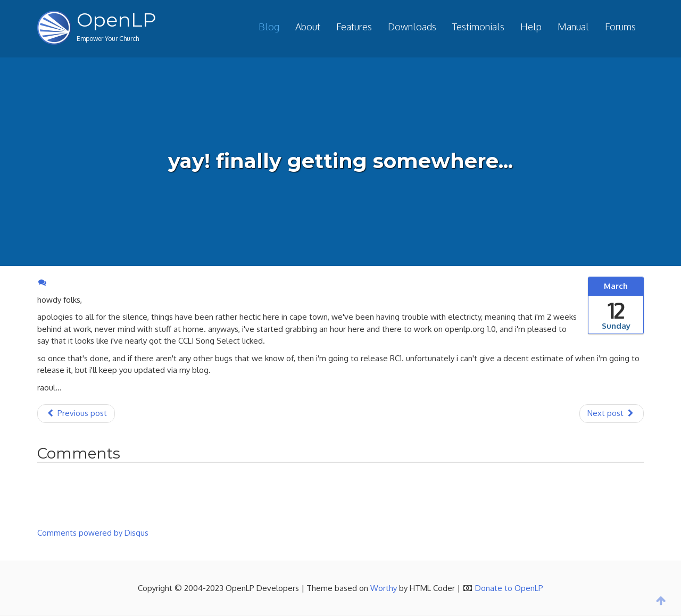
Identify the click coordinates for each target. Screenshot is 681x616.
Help (531, 27)
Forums (620, 27)
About (308, 27)
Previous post (76, 413)
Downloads (412, 27)
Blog (269, 27)
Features (354, 27)
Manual (573, 27)
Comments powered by (93, 533)
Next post (612, 413)
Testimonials (478, 27)
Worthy (384, 588)
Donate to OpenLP (509, 588)
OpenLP (117, 20)
